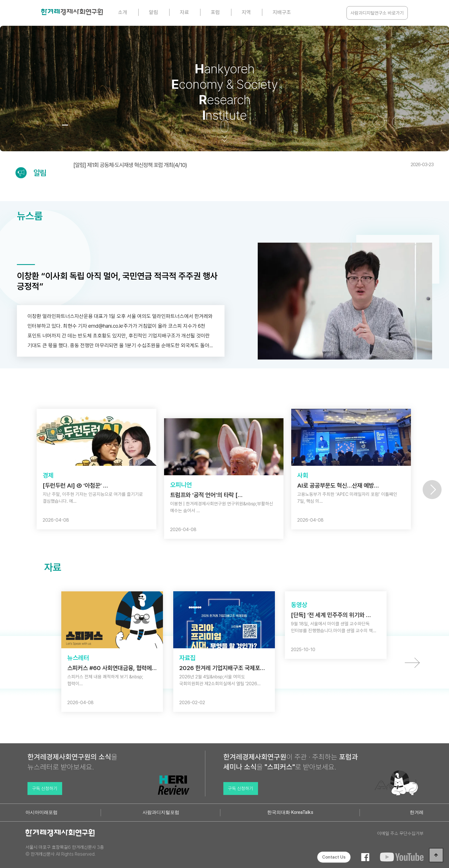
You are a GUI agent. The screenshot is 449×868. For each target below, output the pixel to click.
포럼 (215, 12)
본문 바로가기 (0, 0)
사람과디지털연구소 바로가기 (377, 13)
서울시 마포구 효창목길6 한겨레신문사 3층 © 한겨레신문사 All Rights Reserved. (65, 851)
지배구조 (282, 12)
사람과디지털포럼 (161, 812)
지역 (246, 12)
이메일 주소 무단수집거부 (400, 833)
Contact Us (334, 857)
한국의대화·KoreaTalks (290, 812)
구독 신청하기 (45, 789)
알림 (153, 12)
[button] (49, 125)
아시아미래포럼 (42, 812)
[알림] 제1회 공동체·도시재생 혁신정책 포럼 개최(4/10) (253, 165)
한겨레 (417, 812)
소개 (123, 12)
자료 (184, 12)
